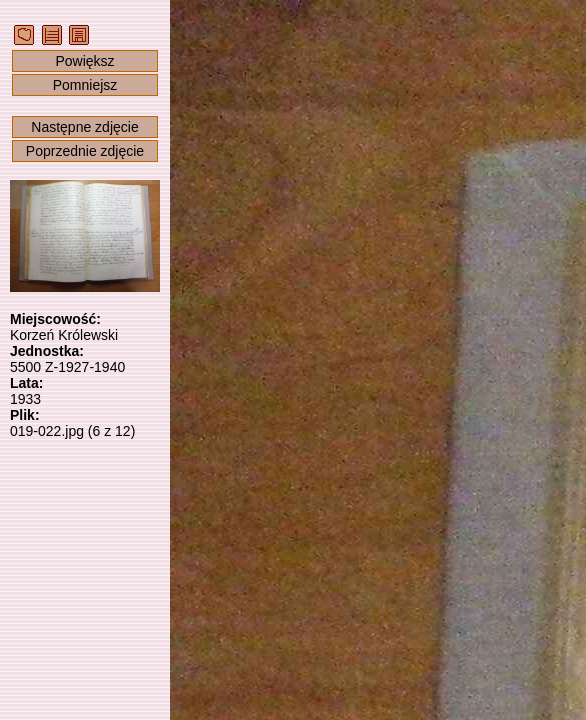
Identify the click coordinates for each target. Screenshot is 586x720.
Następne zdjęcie (84, 127)
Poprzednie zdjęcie (85, 151)
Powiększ (84, 61)
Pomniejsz (85, 85)
